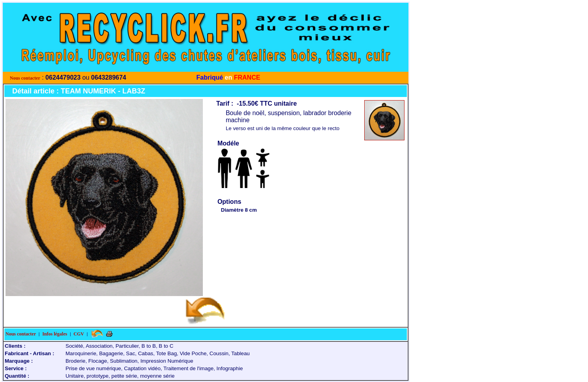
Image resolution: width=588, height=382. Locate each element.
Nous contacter (25, 78)
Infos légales (55, 334)
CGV (79, 334)
